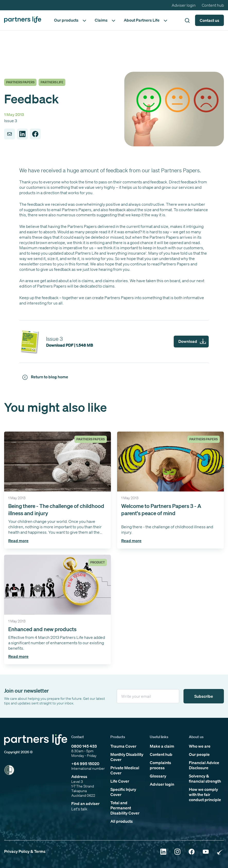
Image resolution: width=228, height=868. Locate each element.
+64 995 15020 (85, 764)
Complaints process (160, 765)
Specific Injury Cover (123, 792)
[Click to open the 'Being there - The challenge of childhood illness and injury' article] (58, 490)
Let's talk (79, 809)
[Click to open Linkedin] (163, 852)
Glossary (158, 776)
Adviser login (184, 5)
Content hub (213, 5)
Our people (199, 754)
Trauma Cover (123, 746)
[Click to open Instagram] (177, 852)
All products (122, 821)
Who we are (200, 746)
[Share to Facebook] (35, 134)
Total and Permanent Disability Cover (125, 808)
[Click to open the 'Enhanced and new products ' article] (58, 610)
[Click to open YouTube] (206, 852)
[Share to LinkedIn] (22, 134)
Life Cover (120, 781)
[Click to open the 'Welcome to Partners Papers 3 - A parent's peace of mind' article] (170, 490)
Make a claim (162, 746)
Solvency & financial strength (205, 778)
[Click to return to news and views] (46, 377)
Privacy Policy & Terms (25, 851)
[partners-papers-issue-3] (114, 342)
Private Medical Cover (125, 770)
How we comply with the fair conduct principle (205, 794)
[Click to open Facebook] (192, 852)
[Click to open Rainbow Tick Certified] (220, 852)
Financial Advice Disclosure (204, 765)
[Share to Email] (10, 134)
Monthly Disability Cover (127, 757)
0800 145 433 (84, 746)
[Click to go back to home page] (23, 20)
